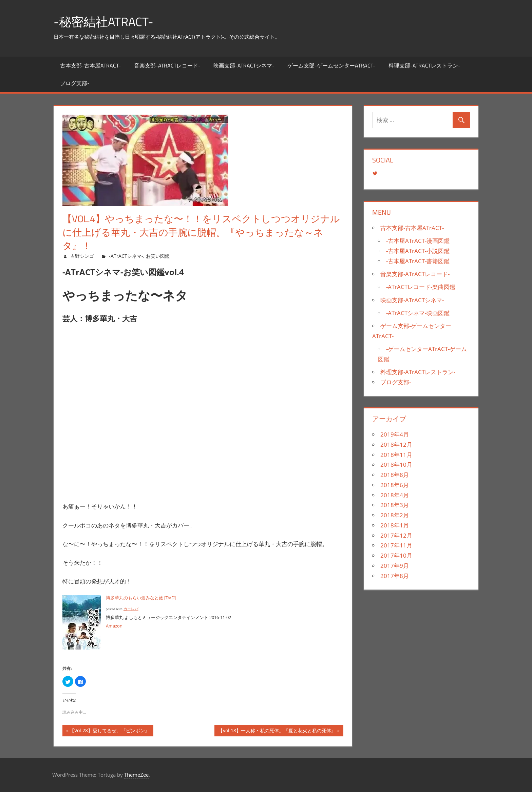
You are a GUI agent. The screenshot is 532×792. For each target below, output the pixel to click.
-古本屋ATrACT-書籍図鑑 (418, 261)
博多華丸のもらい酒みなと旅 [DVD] (141, 598)
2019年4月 (395, 434)
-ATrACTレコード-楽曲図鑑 (421, 287)
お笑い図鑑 (158, 256)
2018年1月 (395, 525)
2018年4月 (395, 495)
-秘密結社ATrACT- (103, 22)
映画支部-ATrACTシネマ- (244, 65)
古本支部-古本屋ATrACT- (90, 65)
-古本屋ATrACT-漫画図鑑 (418, 241)
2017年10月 (396, 555)
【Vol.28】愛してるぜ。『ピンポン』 (109, 731)
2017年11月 (396, 545)
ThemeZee (136, 775)
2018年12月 (396, 445)
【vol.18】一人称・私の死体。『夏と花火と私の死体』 (277, 731)
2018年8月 (395, 475)
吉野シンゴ (82, 256)
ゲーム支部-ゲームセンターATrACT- (331, 65)
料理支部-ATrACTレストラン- (424, 65)
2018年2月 (395, 515)
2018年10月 (396, 465)
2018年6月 (395, 485)
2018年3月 (395, 505)
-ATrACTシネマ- (126, 256)
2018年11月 (396, 455)
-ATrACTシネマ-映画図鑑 (418, 313)
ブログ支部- (75, 83)
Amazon (114, 626)
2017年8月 (395, 576)
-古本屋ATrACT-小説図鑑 (418, 251)
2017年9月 (395, 566)
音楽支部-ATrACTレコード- (167, 65)
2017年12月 (396, 535)
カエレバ (131, 609)
